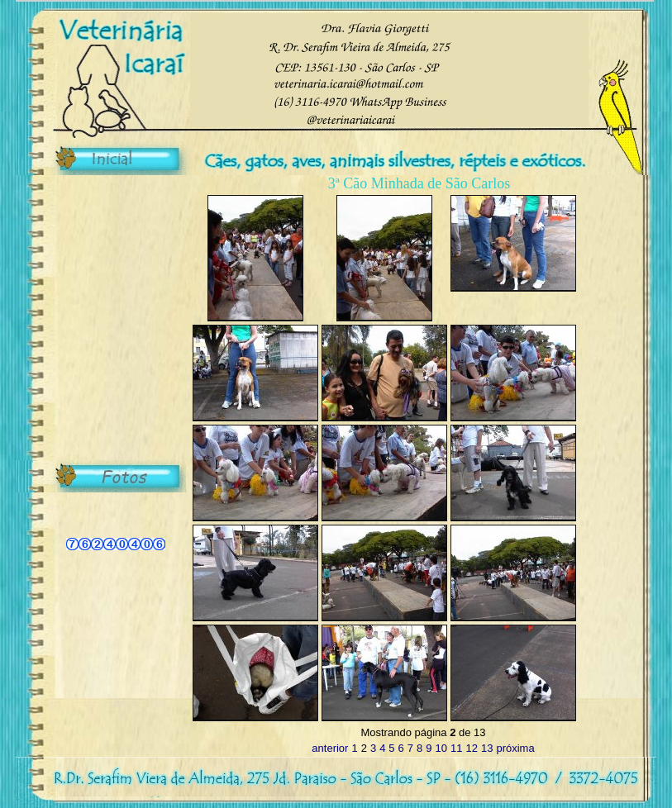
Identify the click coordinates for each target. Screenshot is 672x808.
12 (471, 748)
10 (441, 748)
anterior (330, 748)
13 (487, 748)
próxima (515, 748)
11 (456, 748)
